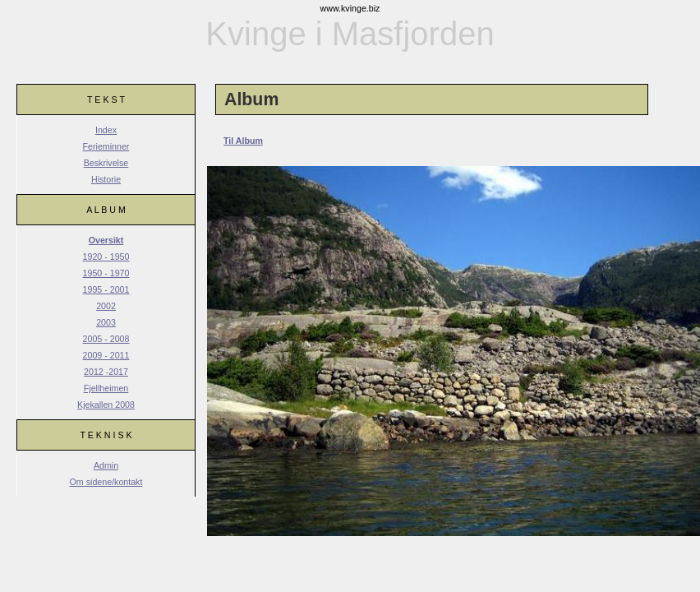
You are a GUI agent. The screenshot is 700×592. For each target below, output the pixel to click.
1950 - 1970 (106, 273)
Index (106, 130)
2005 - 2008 (106, 339)
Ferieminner (106, 146)
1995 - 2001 (106, 289)
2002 (106, 306)
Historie (106, 179)
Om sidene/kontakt (106, 482)
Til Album (243, 141)
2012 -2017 (106, 372)
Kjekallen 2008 (106, 405)
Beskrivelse (106, 163)
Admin (106, 465)
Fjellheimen (106, 388)
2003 (106, 322)
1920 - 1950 (106, 257)
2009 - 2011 (106, 355)
